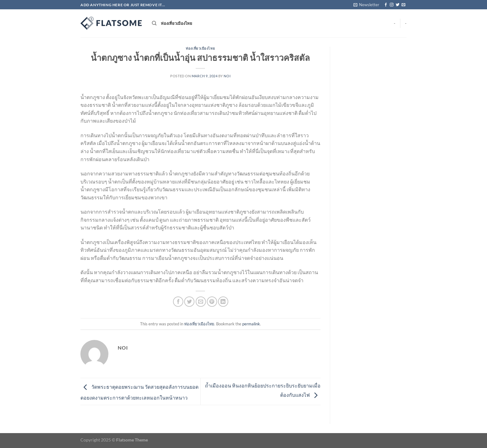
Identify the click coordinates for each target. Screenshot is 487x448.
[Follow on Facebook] (386, 5)
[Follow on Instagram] (392, 5)
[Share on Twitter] (189, 302)
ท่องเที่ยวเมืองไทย (177, 23)
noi (227, 76)
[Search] (154, 23)
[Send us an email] (403, 5)
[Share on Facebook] (178, 302)
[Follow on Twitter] (398, 5)
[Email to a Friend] (201, 302)
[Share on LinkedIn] (223, 302)
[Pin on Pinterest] (212, 302)
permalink (251, 324)
